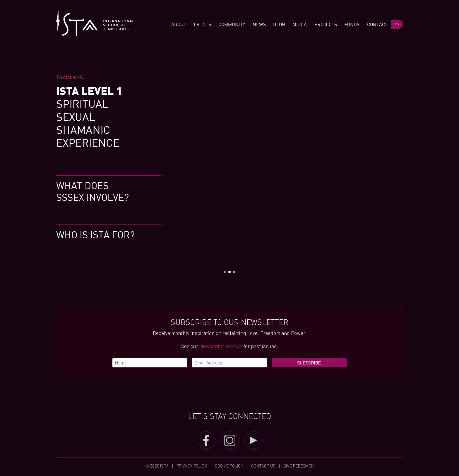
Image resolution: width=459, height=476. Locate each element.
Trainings (70, 77)
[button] (179, 24)
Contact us (263, 466)
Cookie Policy (229, 466)
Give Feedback (298, 466)
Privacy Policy (192, 466)
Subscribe (309, 363)
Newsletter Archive (221, 346)
